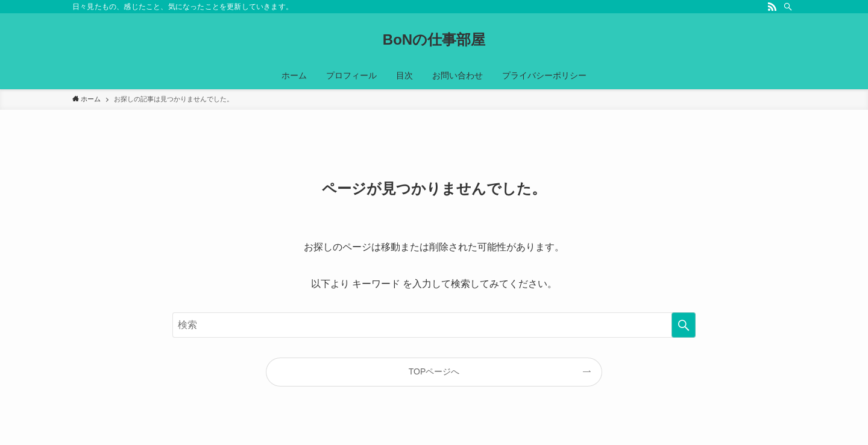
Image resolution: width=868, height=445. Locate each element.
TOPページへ (434, 371)
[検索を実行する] (684, 325)
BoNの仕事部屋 (434, 40)
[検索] (788, 7)
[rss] (772, 7)
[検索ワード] (434, 325)
